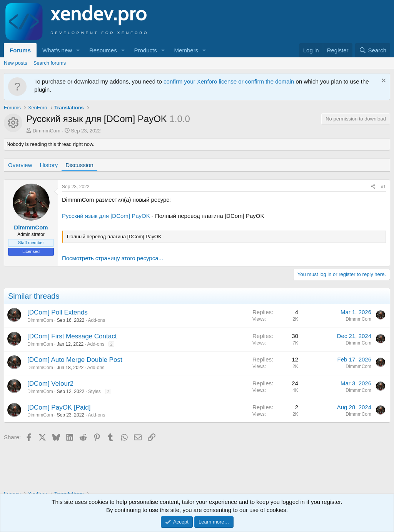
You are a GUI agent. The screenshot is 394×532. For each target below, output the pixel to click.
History (49, 165)
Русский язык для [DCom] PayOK (106, 216)
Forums (20, 50)
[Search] (373, 50)
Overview (20, 165)
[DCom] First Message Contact (72, 336)
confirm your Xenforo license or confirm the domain (229, 81)
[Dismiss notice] (383, 81)
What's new (57, 50)
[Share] (373, 187)
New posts (16, 63)
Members (186, 50)
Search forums (50, 63)
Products (146, 50)
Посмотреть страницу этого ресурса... (113, 258)
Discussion (79, 165)
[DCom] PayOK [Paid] (59, 407)
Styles (94, 391)
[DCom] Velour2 (50, 384)
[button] (78, 50)
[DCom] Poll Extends (58, 312)
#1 (383, 187)
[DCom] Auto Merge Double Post (75, 360)
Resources (103, 50)
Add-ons (96, 320)
